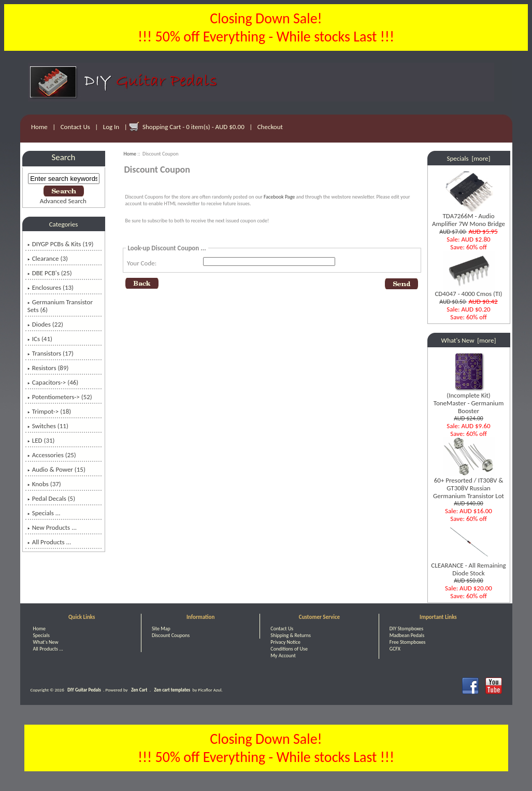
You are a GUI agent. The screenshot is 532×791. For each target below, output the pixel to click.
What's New (46, 642)
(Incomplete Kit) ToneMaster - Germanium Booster (469, 400)
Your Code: (142, 263)
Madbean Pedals (407, 635)
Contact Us (75, 127)
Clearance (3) (48, 258)
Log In (111, 127)
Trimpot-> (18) (49, 411)
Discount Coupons (171, 635)
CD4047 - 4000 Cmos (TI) (468, 291)
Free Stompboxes (408, 642)
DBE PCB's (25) (50, 273)
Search (64, 157)
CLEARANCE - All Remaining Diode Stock (468, 566)
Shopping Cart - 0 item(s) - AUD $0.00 (193, 127)
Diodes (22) (45, 324)
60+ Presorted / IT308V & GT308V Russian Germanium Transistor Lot (469, 485)
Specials (41, 635)
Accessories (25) (52, 455)
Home (39, 127)
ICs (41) (40, 339)
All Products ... (49, 542)
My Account (283, 655)
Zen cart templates (172, 690)
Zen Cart (139, 690)
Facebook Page (279, 197)
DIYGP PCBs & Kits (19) (61, 244)
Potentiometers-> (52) (60, 397)
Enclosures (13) (51, 287)
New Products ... (52, 527)
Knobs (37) (44, 484)
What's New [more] (469, 340)
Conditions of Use (289, 649)
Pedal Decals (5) (51, 498)
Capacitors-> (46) (53, 382)
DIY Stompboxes (406, 628)
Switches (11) (48, 426)
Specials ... (44, 513)
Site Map (161, 628)
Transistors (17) (51, 353)
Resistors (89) (48, 368)
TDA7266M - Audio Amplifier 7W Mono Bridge (469, 217)
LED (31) (41, 440)
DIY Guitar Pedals (84, 690)
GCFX (395, 649)
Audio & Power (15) (56, 469)
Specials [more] (469, 158)
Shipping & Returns (291, 635)
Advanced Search (63, 201)
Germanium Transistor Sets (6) (60, 306)
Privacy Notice (285, 642)
